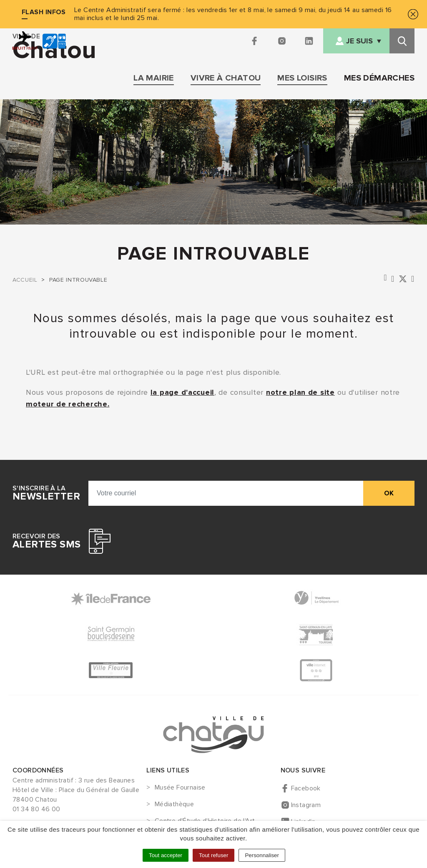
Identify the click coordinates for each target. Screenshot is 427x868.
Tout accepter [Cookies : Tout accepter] (166, 855)
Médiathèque (174, 805)
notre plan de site (300, 392)
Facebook (306, 788)
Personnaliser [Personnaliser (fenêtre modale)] (262, 855)
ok (389, 493)
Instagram (306, 805)
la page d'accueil (182, 392)
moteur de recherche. (68, 404)
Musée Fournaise (180, 788)
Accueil (25, 280)
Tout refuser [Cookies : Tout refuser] (213, 855)
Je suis (359, 41)
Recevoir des (46, 541)
